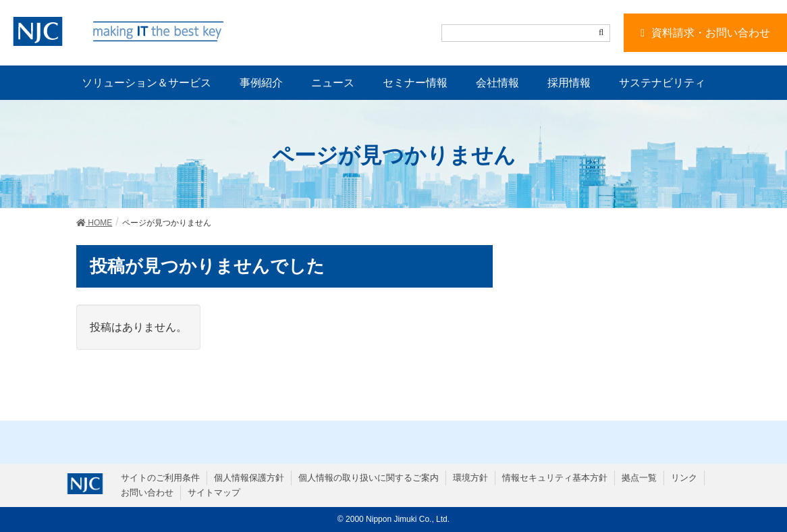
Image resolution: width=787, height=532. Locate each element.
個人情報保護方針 (249, 478)
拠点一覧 (639, 478)
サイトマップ (214, 493)
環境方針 (470, 478)
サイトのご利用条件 (160, 478)
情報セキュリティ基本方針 (555, 478)
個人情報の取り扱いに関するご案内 (369, 478)
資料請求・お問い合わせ (711, 33)
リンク (684, 478)
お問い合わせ (147, 493)
